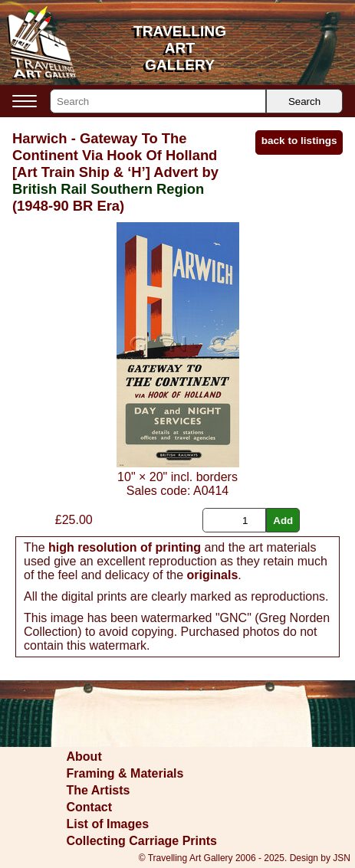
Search (304, 102)
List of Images (108, 824)
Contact (90, 807)
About (84, 757)
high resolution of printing (125, 547)
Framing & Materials (125, 773)
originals (213, 575)
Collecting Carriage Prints (142, 841)
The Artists (99, 790)
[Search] (158, 101)
